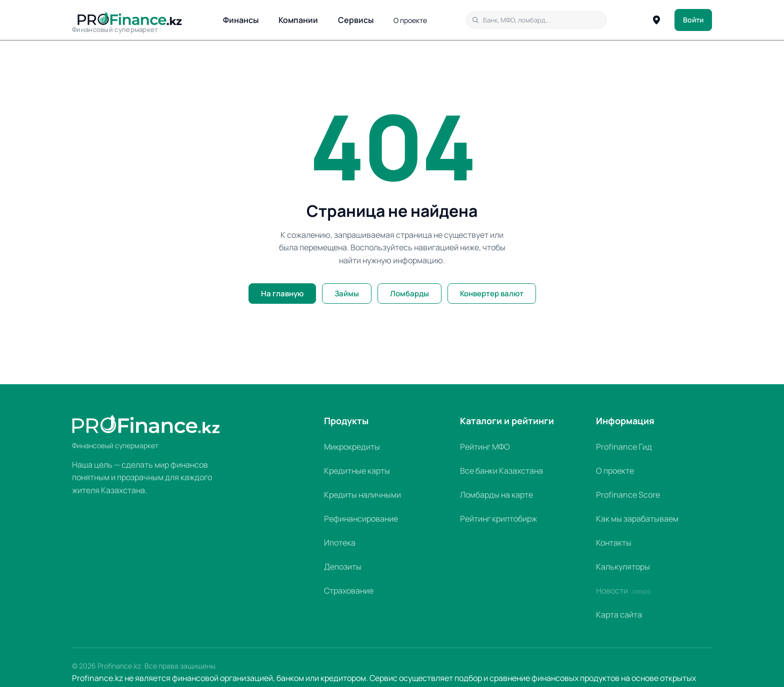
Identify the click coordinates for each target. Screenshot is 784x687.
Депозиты (343, 567)
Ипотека (340, 543)
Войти (693, 20)
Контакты (614, 543)
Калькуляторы (623, 567)
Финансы (241, 20)
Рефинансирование (361, 519)
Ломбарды (409, 294)
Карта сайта (619, 615)
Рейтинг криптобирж (498, 519)
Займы (347, 294)
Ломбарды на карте (496, 495)
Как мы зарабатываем (637, 519)
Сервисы (356, 20)
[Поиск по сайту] (536, 20)
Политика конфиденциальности (652, 666)
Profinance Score (628, 495)
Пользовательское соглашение (531, 666)
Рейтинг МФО (485, 447)
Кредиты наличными (362, 495)
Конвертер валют (492, 294)
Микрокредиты (352, 447)
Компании (298, 20)
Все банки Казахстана (501, 471)
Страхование (349, 591)
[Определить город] (656, 20)
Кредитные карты (357, 471)
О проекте (410, 20)
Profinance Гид (624, 447)
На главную (282, 294)
